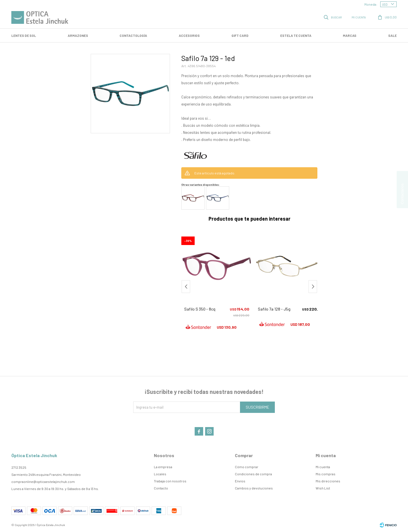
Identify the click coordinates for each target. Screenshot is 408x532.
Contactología (133, 35)
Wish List (323, 488)
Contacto (161, 488)
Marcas (350, 35)
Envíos (240, 481)
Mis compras (326, 474)
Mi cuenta (323, 467)
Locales (160, 474)
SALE (392, 35)
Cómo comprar (247, 467)
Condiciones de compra (253, 474)
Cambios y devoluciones (254, 488)
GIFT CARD (240, 35)
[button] (313, 287)
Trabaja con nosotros (170, 481)
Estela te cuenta (296, 35)
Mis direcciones (328, 481)
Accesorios (189, 35)
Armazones (78, 35)
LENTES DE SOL (24, 35)
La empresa (163, 467)
